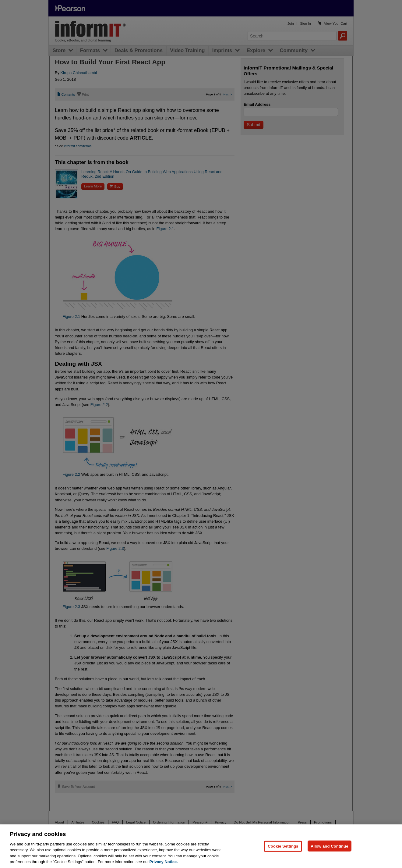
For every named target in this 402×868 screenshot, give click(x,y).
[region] (201, 846)
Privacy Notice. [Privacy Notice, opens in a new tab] (164, 862)
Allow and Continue (330, 846)
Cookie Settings (283, 846)
